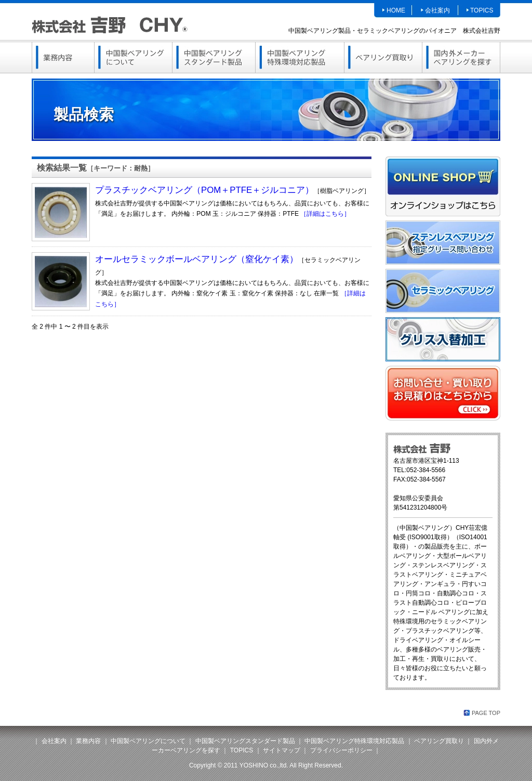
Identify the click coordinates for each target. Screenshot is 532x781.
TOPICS (482, 10)
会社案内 (437, 10)
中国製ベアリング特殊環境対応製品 (300, 57)
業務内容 (63, 57)
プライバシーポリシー (341, 750)
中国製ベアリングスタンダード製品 (214, 57)
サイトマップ (282, 750)
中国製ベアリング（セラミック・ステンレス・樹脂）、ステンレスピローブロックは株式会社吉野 (110, 25)
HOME (396, 10)
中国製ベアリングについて (133, 57)
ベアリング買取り (383, 57)
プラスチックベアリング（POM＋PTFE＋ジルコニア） (204, 190)
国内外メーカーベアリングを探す (461, 57)
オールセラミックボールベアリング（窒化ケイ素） (197, 259)
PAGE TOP (486, 713)
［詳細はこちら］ (325, 214)
